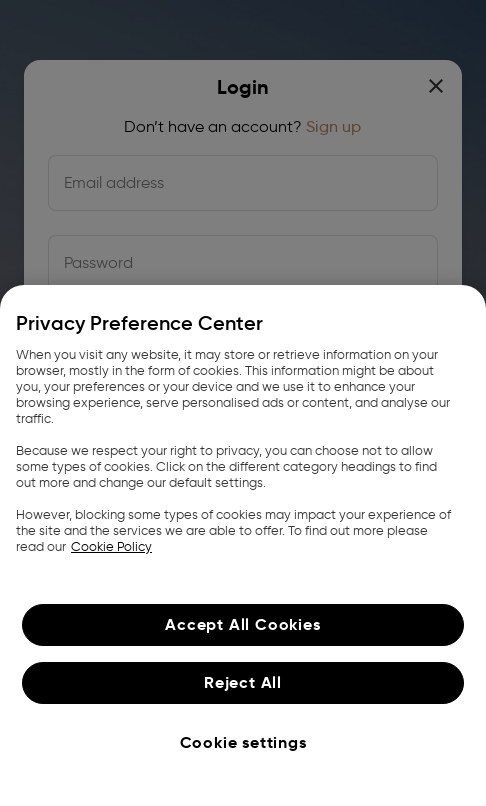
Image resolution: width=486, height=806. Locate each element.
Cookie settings (243, 742)
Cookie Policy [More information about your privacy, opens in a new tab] (111, 546)
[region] (243, 545)
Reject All (243, 682)
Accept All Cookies (242, 624)
